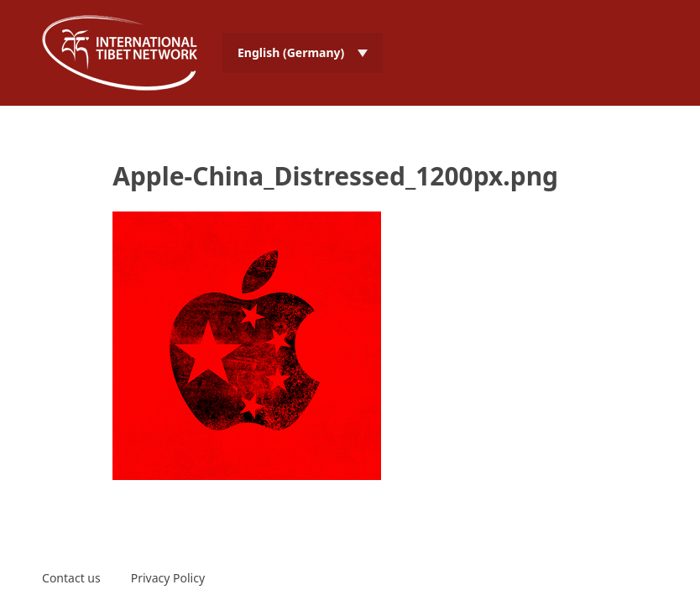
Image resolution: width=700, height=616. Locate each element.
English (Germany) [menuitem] (291, 52)
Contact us (71, 578)
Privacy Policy (168, 578)
